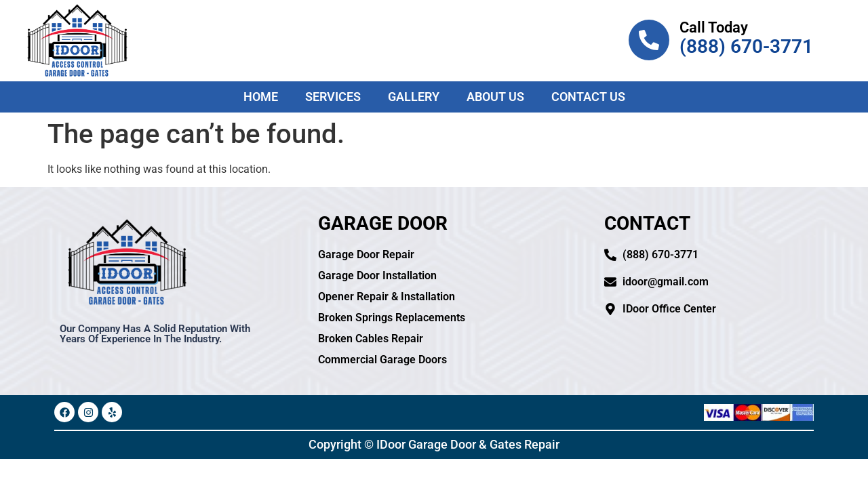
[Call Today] (649, 40)
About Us (495, 97)
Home (261, 97)
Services (333, 97)
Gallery (414, 97)
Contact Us (588, 97)
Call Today (714, 27)
